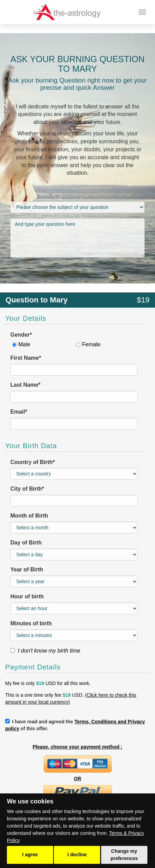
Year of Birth (27, 570)
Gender (21, 335)
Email (19, 412)
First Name (26, 358)
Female (91, 344)
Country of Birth (33, 462)
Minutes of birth (31, 623)
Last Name (25, 385)
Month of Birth (29, 516)
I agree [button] (30, 855)
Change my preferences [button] (124, 855)
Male (24, 344)
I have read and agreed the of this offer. (75, 725)
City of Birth (27, 489)
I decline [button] (77, 855)
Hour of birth (27, 596)
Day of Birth (26, 543)
